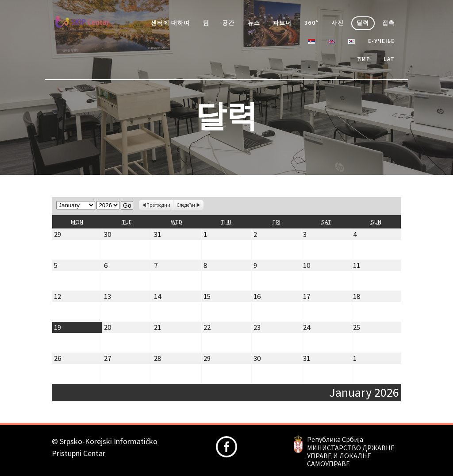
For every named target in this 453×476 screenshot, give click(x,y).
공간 (228, 23)
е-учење (381, 41)
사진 (338, 23)
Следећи (186, 205)
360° (311, 23)
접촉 (388, 23)
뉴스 (254, 23)
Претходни (158, 205)
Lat (389, 59)
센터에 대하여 (170, 23)
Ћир (364, 59)
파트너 (282, 23)
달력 (363, 23)
